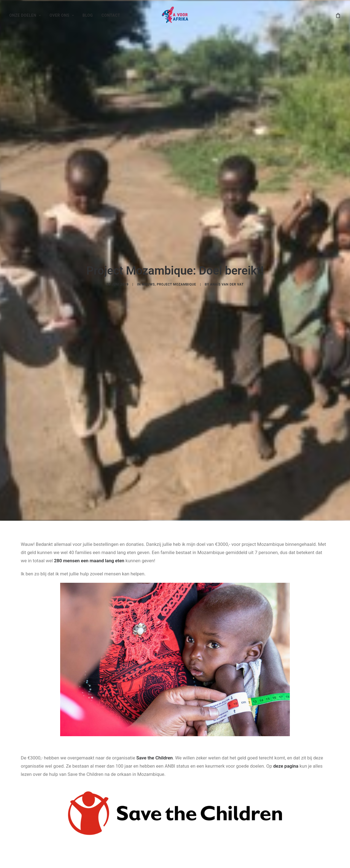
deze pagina (286, 755)
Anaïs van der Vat (227, 279)
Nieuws (148, 279)
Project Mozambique (176, 279)
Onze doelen (25, 15)
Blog (88, 15)
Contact (111, 15)
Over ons (62, 15)
